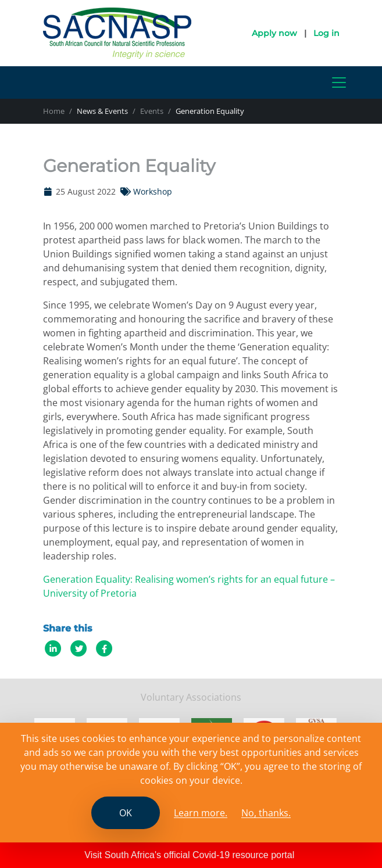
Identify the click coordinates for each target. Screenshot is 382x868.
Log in (326, 33)
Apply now (274, 33)
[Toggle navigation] (339, 83)
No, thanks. (266, 813)
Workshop (153, 191)
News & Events (102, 111)
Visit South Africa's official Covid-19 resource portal (189, 855)
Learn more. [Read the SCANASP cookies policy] (201, 813)
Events (152, 111)
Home (54, 111)
